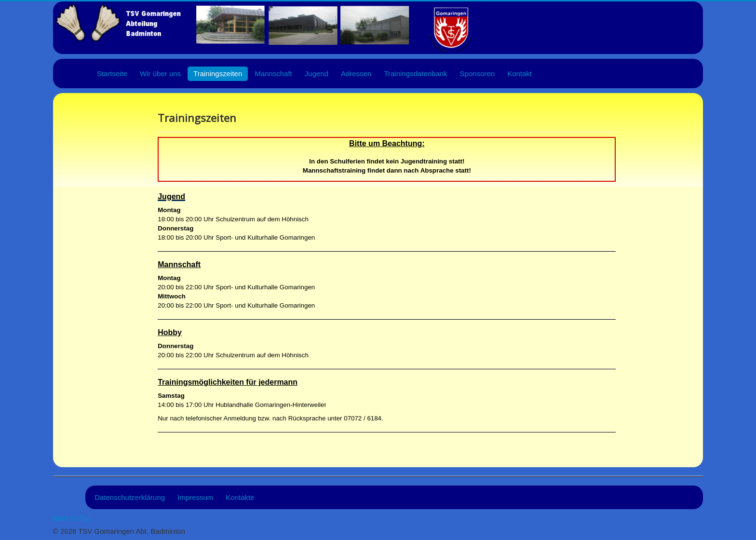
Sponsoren (478, 74)
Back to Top (72, 518)
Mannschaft (273, 74)
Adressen (356, 74)
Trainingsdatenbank (415, 74)
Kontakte (240, 497)
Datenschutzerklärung (130, 497)
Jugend (317, 74)
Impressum (195, 497)
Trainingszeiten (218, 74)
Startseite (112, 74)
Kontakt (520, 74)
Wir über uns (160, 74)
